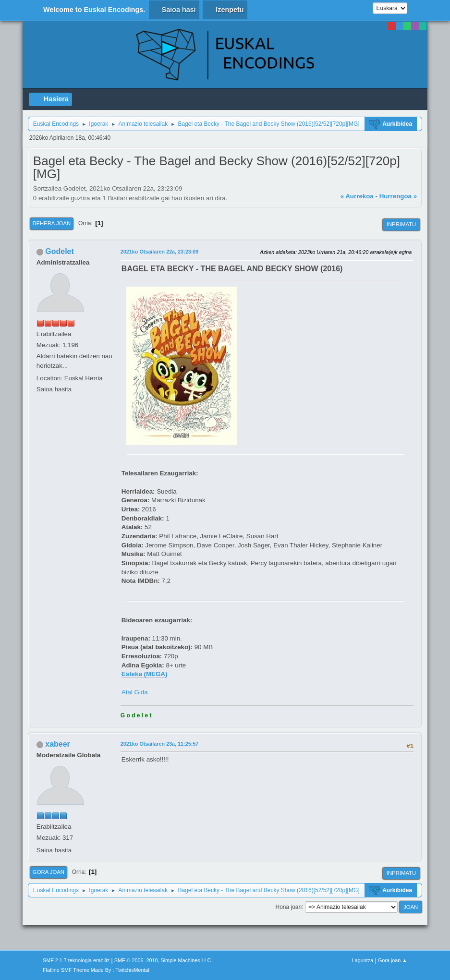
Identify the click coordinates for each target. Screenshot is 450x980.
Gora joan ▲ (393, 960)
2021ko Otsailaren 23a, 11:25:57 (159, 744)
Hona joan (289, 907)
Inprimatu (401, 224)
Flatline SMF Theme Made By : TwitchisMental (96, 970)
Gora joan (49, 872)
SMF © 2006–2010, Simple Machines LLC (163, 960)
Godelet (60, 251)
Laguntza (363, 960)
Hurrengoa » (398, 196)
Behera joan (52, 223)
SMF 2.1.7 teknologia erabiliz (76, 960)
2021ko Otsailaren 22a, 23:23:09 (159, 252)
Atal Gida (135, 692)
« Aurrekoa (357, 196)
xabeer (58, 744)
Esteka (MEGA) (145, 674)
